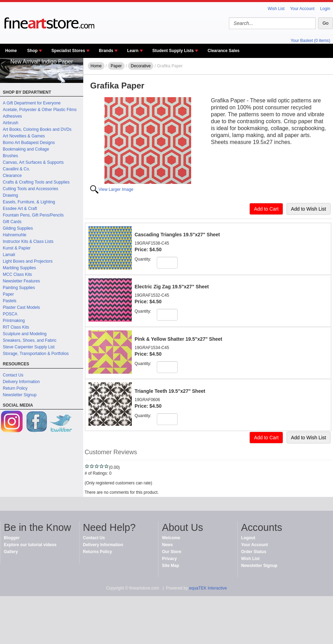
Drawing (10, 195)
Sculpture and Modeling (25, 334)
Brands (106, 51)
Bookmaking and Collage (26, 149)
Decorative (141, 66)
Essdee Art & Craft (20, 209)
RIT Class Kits (16, 327)
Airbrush (11, 123)
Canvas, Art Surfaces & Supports (33, 162)
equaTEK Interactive (208, 588)
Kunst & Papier (17, 248)
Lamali (9, 255)
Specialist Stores (68, 51)
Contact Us (13, 375)
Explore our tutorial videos (30, 545)
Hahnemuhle (15, 235)
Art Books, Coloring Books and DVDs (37, 129)
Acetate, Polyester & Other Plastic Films (40, 110)
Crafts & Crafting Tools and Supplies (36, 182)
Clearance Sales (223, 51)
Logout (248, 538)
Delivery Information (21, 382)
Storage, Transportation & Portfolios (36, 354)
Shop (32, 51)
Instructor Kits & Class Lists (28, 241)
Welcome (171, 538)
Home (11, 51)
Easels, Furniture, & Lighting (29, 202)
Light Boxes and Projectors (28, 261)
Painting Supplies (19, 288)
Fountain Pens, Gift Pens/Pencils (33, 215)
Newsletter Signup (20, 395)
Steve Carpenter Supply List (29, 347)
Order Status (254, 552)
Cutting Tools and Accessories (31, 189)
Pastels (10, 301)
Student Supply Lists (173, 51)
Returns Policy (97, 552)
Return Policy (15, 388)
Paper (8, 294)
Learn (133, 51)
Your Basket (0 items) (310, 41)
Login (325, 9)
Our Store (172, 552)
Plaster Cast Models (21, 307)
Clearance (12, 176)
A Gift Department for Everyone (32, 103)
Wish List (276, 9)
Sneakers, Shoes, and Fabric (30, 340)
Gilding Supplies (18, 228)
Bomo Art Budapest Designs (29, 143)
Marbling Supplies (19, 268)
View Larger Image (116, 189)
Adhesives (12, 116)
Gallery (11, 552)
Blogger (12, 538)
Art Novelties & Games (24, 136)
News (167, 545)
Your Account (302, 9)
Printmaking (14, 321)
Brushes (10, 156)
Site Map (170, 566)
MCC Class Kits (17, 274)
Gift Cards (12, 222)
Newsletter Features (21, 281)
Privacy (169, 559)
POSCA (10, 314)
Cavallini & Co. (16, 169)
